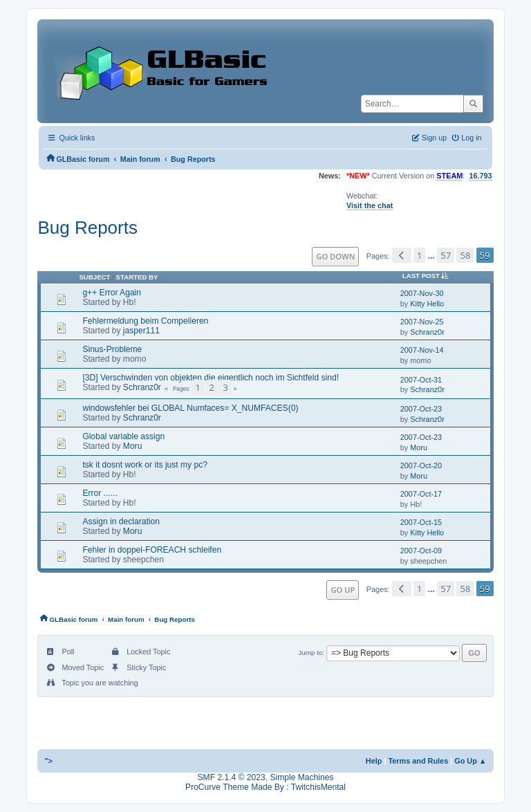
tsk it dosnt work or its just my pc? (145, 465)
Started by (137, 277)
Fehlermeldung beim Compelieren (145, 321)
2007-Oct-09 (421, 551)
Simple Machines (301, 777)
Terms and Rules (418, 761)
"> (48, 761)
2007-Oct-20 (421, 465)
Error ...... (100, 493)
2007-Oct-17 (421, 494)
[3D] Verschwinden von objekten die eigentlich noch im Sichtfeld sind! (211, 378)
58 (465, 255)
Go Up (343, 590)
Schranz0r (427, 332)
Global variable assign (123, 436)
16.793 (480, 176)
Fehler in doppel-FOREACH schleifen (152, 550)
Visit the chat (370, 205)
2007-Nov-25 (422, 322)
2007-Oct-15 (421, 522)
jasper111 (141, 331)
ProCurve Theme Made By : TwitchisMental (265, 787)
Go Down (335, 256)
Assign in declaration (121, 522)
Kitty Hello (427, 304)
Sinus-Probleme (112, 349)
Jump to (310, 653)
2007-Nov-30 (422, 293)
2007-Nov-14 (422, 350)
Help (374, 761)
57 (446, 255)
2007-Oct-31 (421, 380)
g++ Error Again (112, 293)
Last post (428, 276)
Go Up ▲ (470, 761)
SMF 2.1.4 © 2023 (232, 777)
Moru (133, 446)
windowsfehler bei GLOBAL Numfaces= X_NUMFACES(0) (190, 408)
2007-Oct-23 (421, 409)
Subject (94, 277)
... (432, 256)
